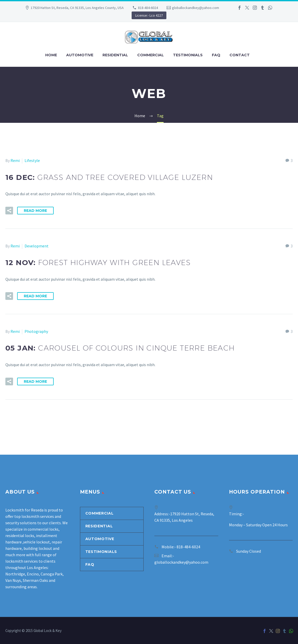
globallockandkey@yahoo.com (196, 8)
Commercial (151, 55)
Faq (216, 55)
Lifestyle (32, 160)
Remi (15, 160)
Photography (36, 331)
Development (37, 246)
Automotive (80, 55)
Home (51, 55)
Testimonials (188, 55)
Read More (35, 211)
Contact (240, 55)
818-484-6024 (148, 8)
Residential (115, 55)
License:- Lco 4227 (149, 15)
